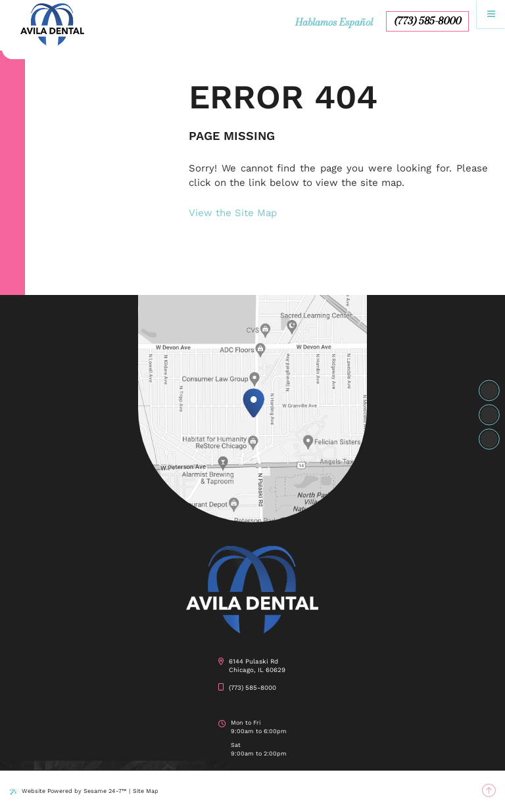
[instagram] (489, 415)
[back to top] (489, 791)
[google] (489, 440)
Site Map (146, 791)
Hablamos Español (334, 22)
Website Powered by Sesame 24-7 (68, 791)
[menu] (491, 14)
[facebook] (489, 391)
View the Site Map (233, 213)
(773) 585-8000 (427, 21)
